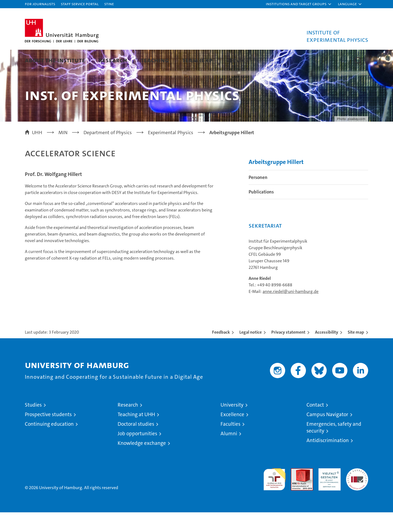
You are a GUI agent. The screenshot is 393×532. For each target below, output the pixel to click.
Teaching (155, 60)
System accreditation (357, 494)
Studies (33, 424)
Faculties (230, 444)
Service (237, 60)
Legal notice (251, 352)
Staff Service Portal (80, 4)
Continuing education (49, 444)
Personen (258, 197)
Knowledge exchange (142, 463)
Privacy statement (288, 352)
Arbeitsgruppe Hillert (276, 182)
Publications (261, 211)
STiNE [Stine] (109, 4)
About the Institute (55, 60)
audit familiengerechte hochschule (274, 497)
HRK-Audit (328, 491)
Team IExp (197, 60)
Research (113, 60)
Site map (356, 352)
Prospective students (48, 434)
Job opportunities (137, 453)
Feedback (221, 352)
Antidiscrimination (328, 460)
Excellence (232, 434)
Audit (296, 491)
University (232, 424)
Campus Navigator (327, 434)
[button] (299, 4)
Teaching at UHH (136, 434)
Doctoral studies (136, 444)
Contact (315, 424)
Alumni (229, 453)
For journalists (40, 4)
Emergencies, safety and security (334, 447)
